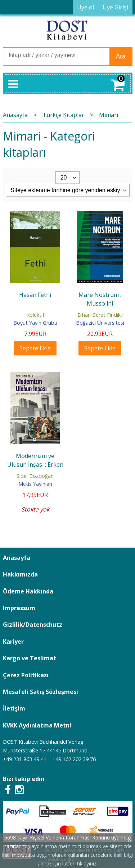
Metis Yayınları (35, 484)
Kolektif (35, 315)
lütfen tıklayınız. (80, 863)
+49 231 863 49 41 (25, 759)
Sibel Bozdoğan (35, 476)
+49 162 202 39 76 (74, 759)
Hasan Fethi (35, 295)
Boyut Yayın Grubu (35, 323)
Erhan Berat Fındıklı (100, 315)
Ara (121, 56)
